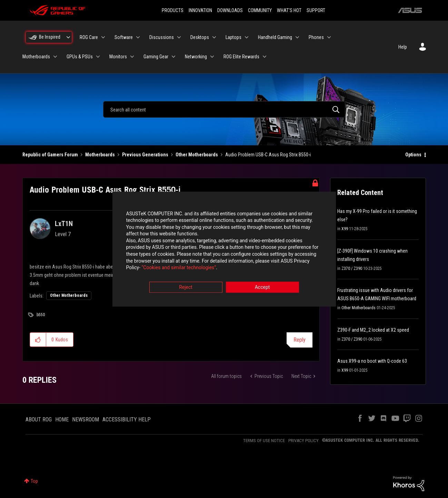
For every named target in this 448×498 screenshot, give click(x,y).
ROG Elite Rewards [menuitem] (241, 57)
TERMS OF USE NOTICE (264, 441)
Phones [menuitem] (316, 37)
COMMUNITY (260, 10)
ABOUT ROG (39, 419)
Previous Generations (145, 155)
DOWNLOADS (230, 10)
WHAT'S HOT (289, 10)
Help (403, 47)
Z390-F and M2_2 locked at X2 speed (373, 330)
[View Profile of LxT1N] (64, 224)
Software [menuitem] (124, 37)
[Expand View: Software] (138, 37)
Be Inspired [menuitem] (50, 37)
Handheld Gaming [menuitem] (275, 37)
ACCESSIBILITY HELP (127, 419)
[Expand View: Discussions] (179, 37)
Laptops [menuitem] (233, 37)
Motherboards (100, 155)
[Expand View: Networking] (212, 57)
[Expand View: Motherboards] (55, 57)
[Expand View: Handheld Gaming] (297, 37)
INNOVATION (200, 10)
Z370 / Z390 (352, 268)
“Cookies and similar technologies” (179, 268)
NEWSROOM (86, 419)
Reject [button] (186, 287)
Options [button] (413, 155)
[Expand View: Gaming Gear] (173, 57)
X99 (345, 229)
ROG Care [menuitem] (89, 37)
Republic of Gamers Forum (50, 155)
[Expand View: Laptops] (247, 37)
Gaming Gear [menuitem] (156, 57)
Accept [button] (262, 287)
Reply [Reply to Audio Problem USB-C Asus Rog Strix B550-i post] (300, 340)
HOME (62, 419)
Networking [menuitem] (196, 57)
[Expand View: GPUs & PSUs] (98, 57)
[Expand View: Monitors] (132, 57)
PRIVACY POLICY (303, 441)
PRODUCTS (173, 10)
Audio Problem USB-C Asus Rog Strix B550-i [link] (268, 155)
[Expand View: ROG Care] (103, 37)
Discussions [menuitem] (162, 37)
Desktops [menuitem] (200, 37)
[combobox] (224, 109)
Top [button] (34, 481)
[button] (38, 340)
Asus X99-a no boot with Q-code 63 (372, 361)
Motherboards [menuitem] (36, 57)
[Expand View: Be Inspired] (68, 37)
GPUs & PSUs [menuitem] (80, 57)
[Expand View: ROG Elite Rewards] (265, 57)
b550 (41, 315)
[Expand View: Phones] (329, 37)
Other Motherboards (197, 155)
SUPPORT (316, 10)
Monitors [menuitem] (118, 57)
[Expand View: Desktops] (214, 37)
